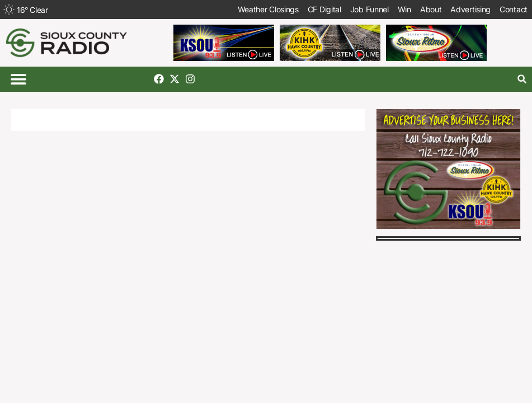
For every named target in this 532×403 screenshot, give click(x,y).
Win (404, 9)
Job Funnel (369, 9)
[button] (18, 79)
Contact (514, 9)
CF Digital (324, 9)
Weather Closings (268, 9)
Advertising (470, 9)
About (431, 9)
